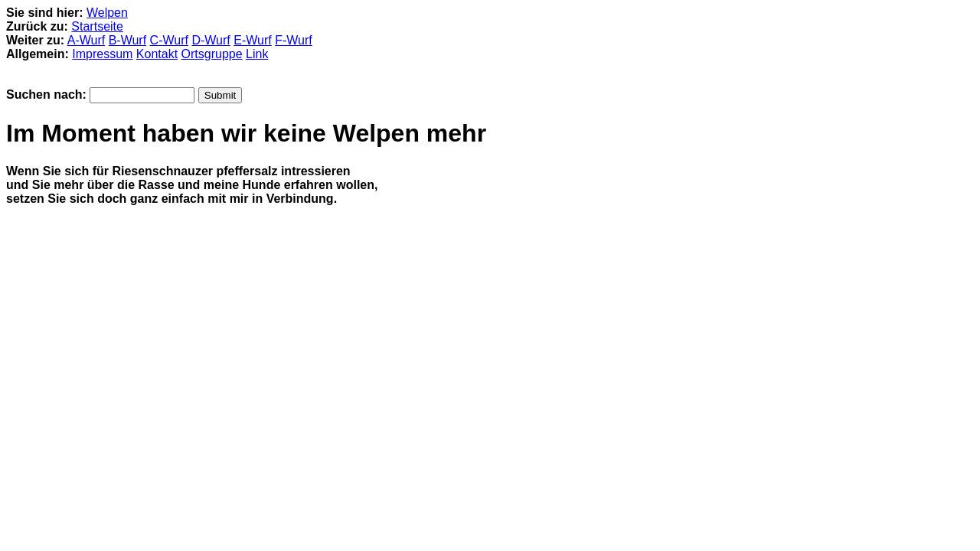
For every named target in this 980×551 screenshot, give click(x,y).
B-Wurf (127, 40)
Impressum (102, 54)
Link (257, 54)
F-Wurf (294, 40)
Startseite (97, 26)
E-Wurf (252, 40)
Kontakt (157, 54)
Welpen (107, 13)
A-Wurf (86, 40)
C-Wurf (169, 40)
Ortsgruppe (212, 54)
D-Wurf (211, 40)
